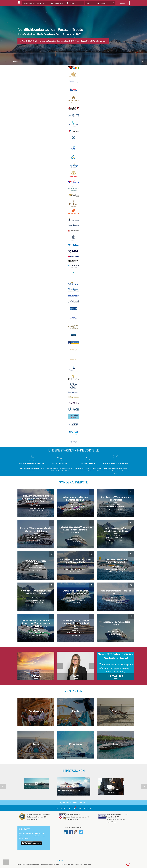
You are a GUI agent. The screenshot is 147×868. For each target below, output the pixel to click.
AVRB (58, 865)
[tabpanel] (73, 35)
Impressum (63, 808)
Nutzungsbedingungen (33, 865)
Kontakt (77, 865)
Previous (143, 62)
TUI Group (63, 865)
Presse (19, 865)
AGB (56, 808)
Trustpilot (60, 860)
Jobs (24, 865)
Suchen (122, 3)
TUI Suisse (71, 865)
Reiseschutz (87, 865)
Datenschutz (44, 865)
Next (146, 62)
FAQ (81, 865)
